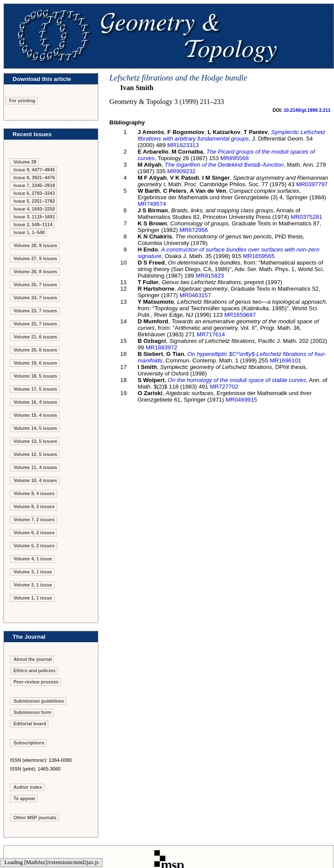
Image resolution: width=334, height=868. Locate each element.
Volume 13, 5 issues (35, 441)
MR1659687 (240, 315)
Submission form (32, 712)
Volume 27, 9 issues (35, 258)
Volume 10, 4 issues (35, 480)
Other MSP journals (35, 818)
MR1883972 (162, 347)
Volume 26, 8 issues (35, 271)
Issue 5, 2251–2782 (34, 201)
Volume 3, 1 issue (33, 572)
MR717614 (211, 334)
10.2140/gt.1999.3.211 (307, 110)
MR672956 (194, 230)
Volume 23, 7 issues (35, 311)
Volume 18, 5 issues (35, 376)
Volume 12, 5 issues (35, 454)
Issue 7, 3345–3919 (34, 185)
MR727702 (224, 387)
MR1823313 (183, 145)
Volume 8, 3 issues (34, 506)
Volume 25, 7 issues (35, 285)
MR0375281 (306, 217)
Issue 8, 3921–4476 (34, 178)
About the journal (33, 659)
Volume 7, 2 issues (34, 519)
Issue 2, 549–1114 (33, 225)
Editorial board (30, 724)
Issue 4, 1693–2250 (34, 209)
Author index (28, 787)
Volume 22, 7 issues (35, 324)
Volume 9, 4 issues (34, 493)
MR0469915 (242, 400)
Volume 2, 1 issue (33, 585)
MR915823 (210, 276)
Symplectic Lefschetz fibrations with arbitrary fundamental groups (231, 135)
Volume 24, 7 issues (35, 298)
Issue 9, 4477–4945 (34, 170)
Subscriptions (29, 743)
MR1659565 (259, 256)
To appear (24, 798)
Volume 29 (25, 162)
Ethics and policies (35, 670)
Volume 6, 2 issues (34, 533)
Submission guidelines (39, 701)
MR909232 (182, 171)
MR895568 (235, 158)
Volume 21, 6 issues (35, 337)
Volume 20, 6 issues (35, 350)
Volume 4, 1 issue (33, 559)
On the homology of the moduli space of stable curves (237, 380)
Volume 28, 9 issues (35, 245)
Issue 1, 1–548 (29, 232)
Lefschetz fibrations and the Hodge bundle (179, 78)
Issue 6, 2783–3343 (34, 193)
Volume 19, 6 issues (35, 363)
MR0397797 (312, 184)
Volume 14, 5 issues (35, 428)
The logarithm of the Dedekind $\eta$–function (224, 165)
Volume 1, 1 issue (33, 598)
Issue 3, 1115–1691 (34, 217)
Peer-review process (36, 682)
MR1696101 (286, 360)
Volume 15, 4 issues (35, 415)
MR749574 (152, 204)
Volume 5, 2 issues (34, 546)
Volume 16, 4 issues (35, 402)
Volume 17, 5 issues (35, 389)
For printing (22, 101)
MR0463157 (195, 295)
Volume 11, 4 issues (35, 467)
